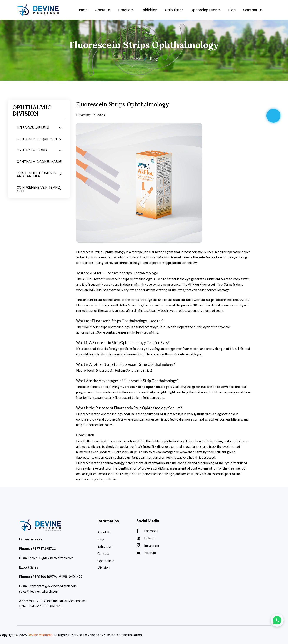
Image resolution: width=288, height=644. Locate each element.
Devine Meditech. (40, 635)
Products (126, 10)
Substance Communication (123, 635)
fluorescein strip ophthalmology (145, 387)
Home (82, 10)
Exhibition (149, 10)
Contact (103, 553)
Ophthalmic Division (106, 564)
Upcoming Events (206, 10)
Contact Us (253, 10)
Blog (232, 10)
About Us (103, 10)
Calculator (174, 10)
